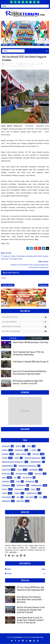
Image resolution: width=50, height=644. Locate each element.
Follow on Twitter (26, 317)
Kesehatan (6, 470)
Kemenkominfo (36, 462)
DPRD (29, 446)
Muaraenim (34, 470)
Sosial (4, 493)
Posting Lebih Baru (8, 285)
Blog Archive (37, 338)
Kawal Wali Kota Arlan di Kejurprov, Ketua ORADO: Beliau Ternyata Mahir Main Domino (29, 600)
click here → (14, 552)
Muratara (6, 474)
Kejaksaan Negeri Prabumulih (13, 462)
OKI (15, 478)
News (15, 66)
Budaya (18, 446)
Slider (9, 574)
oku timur (29, 497)
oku (18, 497)
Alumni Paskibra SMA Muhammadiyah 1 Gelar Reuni (31, 343)
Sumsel (17, 493)
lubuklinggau (32, 493)
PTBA (18, 482)
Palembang (6, 486)
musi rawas (6, 497)
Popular (13, 338)
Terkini (31, 66)
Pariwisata (21, 486)
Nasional (38, 474)
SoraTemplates (18, 637)
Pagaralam (30, 482)
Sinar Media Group (38, 637)
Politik (5, 490)
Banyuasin (6, 446)
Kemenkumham (7, 466)
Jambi (17, 458)
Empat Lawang (21, 454)
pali (41, 497)
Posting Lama (43, 285)
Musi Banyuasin (22, 474)
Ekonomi (5, 454)
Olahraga (6, 482)
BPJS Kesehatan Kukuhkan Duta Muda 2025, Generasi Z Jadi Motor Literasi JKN (28, 382)
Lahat (10, 66)
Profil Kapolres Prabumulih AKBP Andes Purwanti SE (31, 362)
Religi (33, 490)
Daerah (5, 66)
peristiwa (20, 501)
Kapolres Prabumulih (33, 458)
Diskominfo (19, 450)
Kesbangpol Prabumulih (28, 466)
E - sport (33, 450)
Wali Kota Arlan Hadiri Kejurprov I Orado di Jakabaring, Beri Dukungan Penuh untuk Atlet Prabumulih (31, 610)
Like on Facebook (26, 322)
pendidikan (6, 501)
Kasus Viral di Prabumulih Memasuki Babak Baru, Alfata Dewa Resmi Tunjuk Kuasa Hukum (30, 373)
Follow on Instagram (26, 332)
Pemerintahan (23, 66)
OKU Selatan (27, 478)
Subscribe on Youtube (26, 327)
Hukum (5, 458)
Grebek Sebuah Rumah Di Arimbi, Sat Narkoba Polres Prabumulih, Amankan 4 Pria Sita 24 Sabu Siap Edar (30, 620)
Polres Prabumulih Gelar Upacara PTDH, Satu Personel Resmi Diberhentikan (28, 353)
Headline (36, 454)
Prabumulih (19, 490)
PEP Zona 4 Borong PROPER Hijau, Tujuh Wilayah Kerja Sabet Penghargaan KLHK (31, 589)
